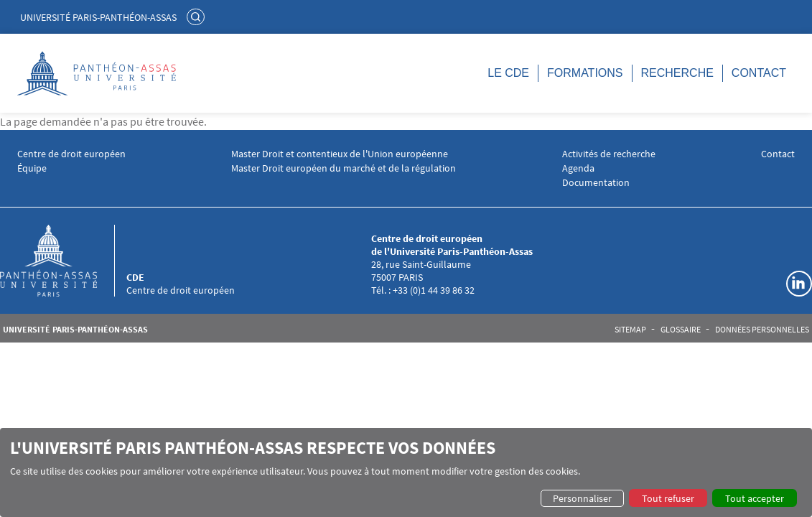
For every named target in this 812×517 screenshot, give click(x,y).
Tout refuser (668, 498)
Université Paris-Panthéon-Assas (98, 17)
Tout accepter (755, 498)
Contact (759, 73)
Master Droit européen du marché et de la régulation (344, 168)
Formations (585, 73)
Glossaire (681, 330)
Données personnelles (762, 330)
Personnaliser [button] (582, 498)
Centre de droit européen (71, 154)
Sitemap (630, 330)
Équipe (32, 168)
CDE (135, 277)
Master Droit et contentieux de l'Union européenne (340, 154)
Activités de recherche (609, 154)
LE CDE (508, 73)
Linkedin (799, 284)
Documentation (596, 183)
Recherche (677, 73)
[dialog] (406, 472)
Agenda (578, 168)
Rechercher (197, 17)
